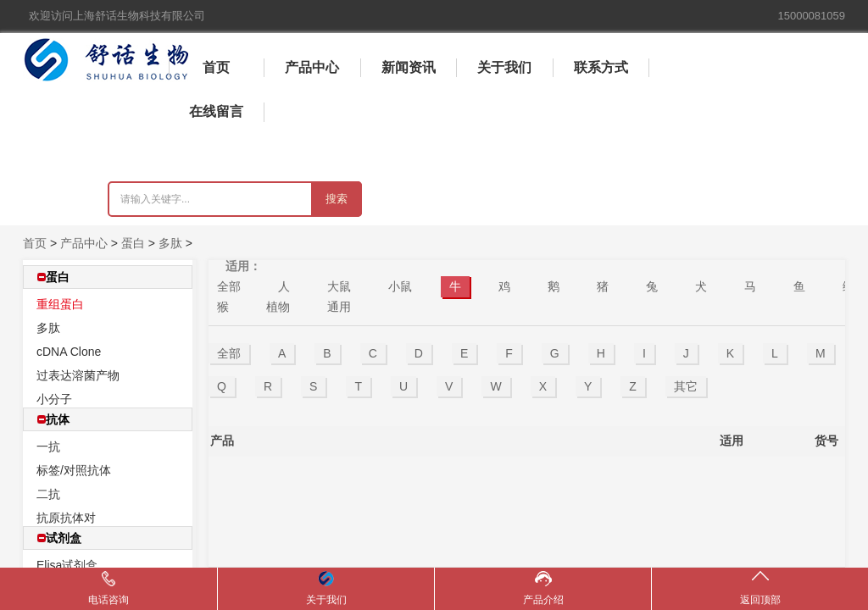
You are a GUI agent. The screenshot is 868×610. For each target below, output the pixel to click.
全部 (229, 286)
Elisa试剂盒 (67, 565)
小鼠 (400, 286)
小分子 (54, 399)
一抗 (48, 446)
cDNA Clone (69, 352)
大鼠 (339, 286)
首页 (216, 67)
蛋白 (133, 243)
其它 (686, 386)
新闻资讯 (409, 67)
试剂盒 (59, 538)
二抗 (48, 494)
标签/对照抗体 (74, 470)
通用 (339, 307)
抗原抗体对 (66, 518)
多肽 (170, 243)
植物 (278, 307)
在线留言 (216, 111)
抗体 (53, 419)
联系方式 (601, 67)
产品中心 (312, 67)
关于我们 (504, 67)
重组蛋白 (60, 304)
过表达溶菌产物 (78, 375)
